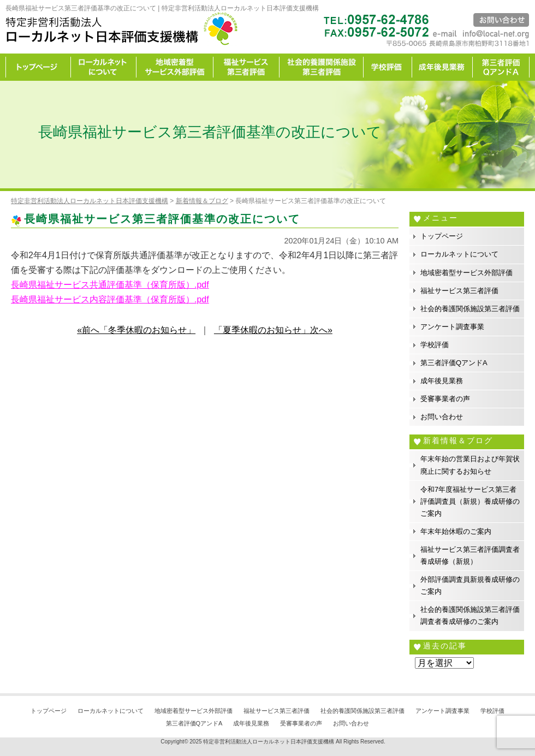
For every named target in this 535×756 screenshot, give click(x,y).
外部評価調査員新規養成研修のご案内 (470, 585)
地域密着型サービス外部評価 (175, 67)
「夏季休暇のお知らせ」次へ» (273, 330)
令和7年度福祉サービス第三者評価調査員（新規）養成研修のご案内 (470, 501)
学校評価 (388, 67)
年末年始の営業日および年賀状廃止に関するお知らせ (470, 465)
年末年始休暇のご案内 (456, 531)
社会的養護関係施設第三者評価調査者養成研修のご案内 (470, 615)
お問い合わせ (442, 417)
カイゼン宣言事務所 (501, 67)
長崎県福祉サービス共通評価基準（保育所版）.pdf (110, 285)
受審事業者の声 (445, 399)
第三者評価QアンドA (454, 363)
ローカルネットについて (104, 67)
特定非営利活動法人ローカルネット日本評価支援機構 (269, 742)
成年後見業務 (442, 67)
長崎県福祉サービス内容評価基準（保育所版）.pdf (110, 299)
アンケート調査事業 (452, 327)
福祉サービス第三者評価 (246, 67)
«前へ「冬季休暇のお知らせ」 (136, 330)
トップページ (38, 67)
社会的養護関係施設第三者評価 (322, 67)
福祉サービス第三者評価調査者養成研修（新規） (470, 555)
